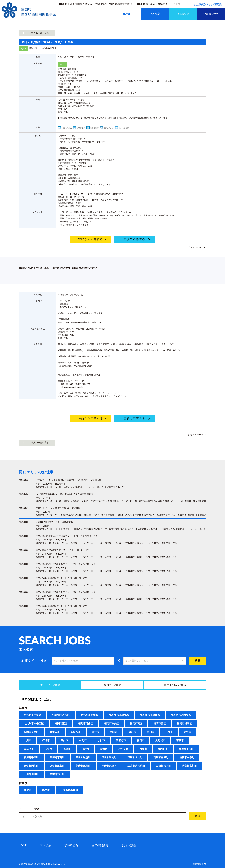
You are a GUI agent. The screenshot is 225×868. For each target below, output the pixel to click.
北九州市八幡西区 (34, 723)
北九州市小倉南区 (150, 715)
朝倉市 (104, 749)
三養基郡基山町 (69, 790)
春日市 (141, 740)
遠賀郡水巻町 (187, 757)
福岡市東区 (61, 723)
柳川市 (151, 732)
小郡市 (101, 740)
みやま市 (123, 749)
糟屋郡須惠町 (83, 757)
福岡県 (23, 708)
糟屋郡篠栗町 (31, 757)
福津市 (67, 749)
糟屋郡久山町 (135, 757)
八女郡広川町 (189, 766)
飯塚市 (114, 732)
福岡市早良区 (31, 732)
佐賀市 (27, 790)
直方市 (95, 732)
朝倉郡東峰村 (109, 766)
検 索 (198, 661)
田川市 (132, 732)
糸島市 (143, 749)
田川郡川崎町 (31, 774)
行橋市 (46, 740)
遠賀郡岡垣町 (31, 766)
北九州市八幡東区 (181, 715)
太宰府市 (29, 749)
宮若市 (85, 749)
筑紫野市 (121, 740)
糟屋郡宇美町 (186, 749)
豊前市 (64, 740)
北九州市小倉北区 (119, 715)
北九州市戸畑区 (89, 715)
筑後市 (187, 732)
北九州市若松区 (61, 715)
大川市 (27, 740)
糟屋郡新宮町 (109, 757)
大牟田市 (55, 732)
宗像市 (180, 740)
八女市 (169, 732)
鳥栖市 (46, 790)
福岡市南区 (136, 723)
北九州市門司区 (32, 715)
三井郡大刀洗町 (136, 766)
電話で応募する (134, 239)
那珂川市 (163, 749)
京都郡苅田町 (57, 774)
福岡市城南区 (184, 723)
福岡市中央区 (112, 723)
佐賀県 (23, 783)
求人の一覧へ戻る (40, 33)
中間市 (83, 740)
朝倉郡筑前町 (83, 766)
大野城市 (160, 740)
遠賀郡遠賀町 (57, 766)
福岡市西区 (160, 723)
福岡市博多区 (86, 723)
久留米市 (76, 732)
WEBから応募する (91, 239)
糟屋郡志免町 (57, 757)
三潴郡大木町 (163, 766)
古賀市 (48, 749)
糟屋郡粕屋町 (161, 757)
